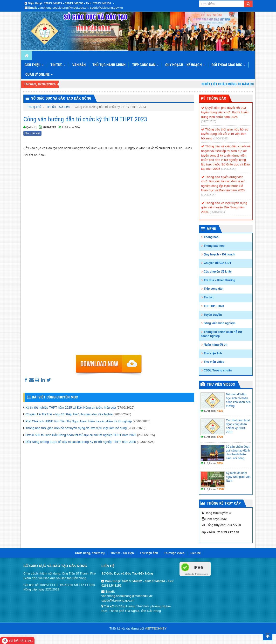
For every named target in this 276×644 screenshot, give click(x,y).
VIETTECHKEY (156, 628)
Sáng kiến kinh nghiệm (220, 323)
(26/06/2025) (221, 138)
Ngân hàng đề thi (216, 345)
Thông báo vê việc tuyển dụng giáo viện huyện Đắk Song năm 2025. (224, 207)
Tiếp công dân (145, 65)
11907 (221, 489)
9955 (220, 463)
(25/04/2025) (217, 212)
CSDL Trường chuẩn (218, 370)
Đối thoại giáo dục (228, 65)
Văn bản (79, 65)
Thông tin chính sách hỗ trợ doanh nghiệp (221, 334)
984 (77, 127)
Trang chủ (34, 107)
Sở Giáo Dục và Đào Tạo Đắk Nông (61, 98)
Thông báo (211, 237)
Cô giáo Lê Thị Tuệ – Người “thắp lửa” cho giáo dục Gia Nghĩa (69, 414)
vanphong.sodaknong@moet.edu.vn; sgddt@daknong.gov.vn (80, 8)
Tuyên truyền (213, 315)
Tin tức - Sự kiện (58, 107)
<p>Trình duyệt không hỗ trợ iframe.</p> (109, 256)
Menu (211, 229)
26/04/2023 (49, 127)
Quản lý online (39, 75)
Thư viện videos (221, 384)
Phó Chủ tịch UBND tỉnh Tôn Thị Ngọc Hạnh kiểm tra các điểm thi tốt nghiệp (79, 421)
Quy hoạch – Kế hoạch (185, 65)
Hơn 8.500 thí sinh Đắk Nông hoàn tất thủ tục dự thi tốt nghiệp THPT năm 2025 (81, 435)
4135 (220, 411)
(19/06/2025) (228, 169)
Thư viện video (214, 362)
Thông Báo (217, 98)
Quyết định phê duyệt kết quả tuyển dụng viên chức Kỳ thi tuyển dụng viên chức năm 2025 (225, 112)
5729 (220, 437)
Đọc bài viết (32, 133)
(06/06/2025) (209, 195)
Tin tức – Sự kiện (122, 553)
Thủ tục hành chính (109, 65)
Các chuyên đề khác (218, 272)
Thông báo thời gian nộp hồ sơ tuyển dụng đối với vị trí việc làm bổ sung (76, 428)
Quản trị (31, 127)
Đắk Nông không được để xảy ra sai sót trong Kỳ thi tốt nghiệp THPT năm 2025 (81, 442)
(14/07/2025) (209, 121)
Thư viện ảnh (213, 353)
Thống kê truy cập (224, 503)
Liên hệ (196, 553)
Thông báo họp (214, 246)
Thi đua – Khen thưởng (220, 280)
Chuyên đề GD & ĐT (218, 263)
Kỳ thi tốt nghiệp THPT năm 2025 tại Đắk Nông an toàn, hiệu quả (71, 408)
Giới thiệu (34, 65)
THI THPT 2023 (214, 306)
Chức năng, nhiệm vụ (90, 553)
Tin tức (58, 65)
